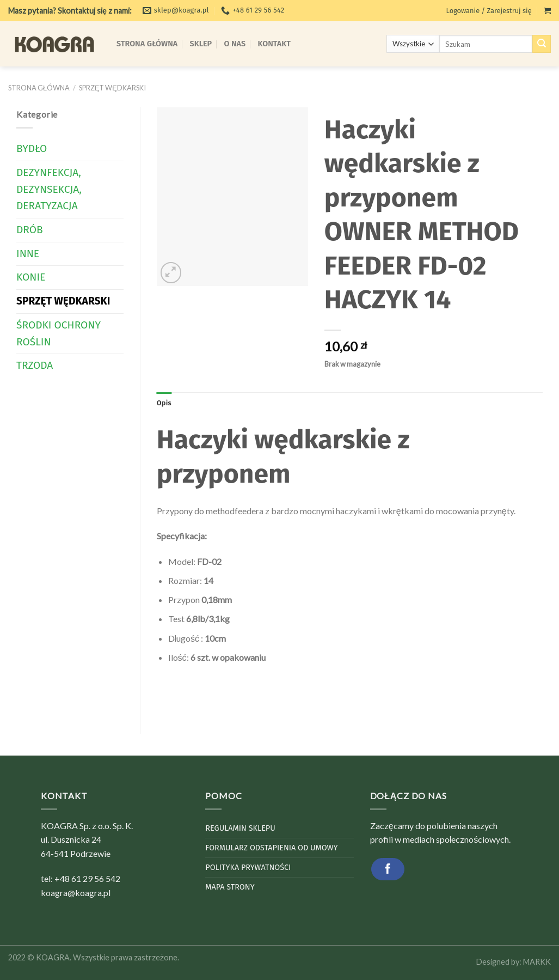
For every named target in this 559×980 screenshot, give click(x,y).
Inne (28, 254)
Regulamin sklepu (240, 828)
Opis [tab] (164, 403)
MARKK (537, 962)
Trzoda (35, 365)
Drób (30, 230)
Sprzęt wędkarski (112, 88)
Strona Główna (147, 44)
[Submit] (542, 44)
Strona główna (39, 88)
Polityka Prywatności (248, 868)
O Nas (235, 44)
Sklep (201, 44)
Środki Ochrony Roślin (59, 333)
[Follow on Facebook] (388, 869)
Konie (31, 277)
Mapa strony (230, 887)
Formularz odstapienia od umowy (271, 848)
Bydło (32, 148)
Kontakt (274, 44)
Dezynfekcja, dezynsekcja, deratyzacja (49, 189)
